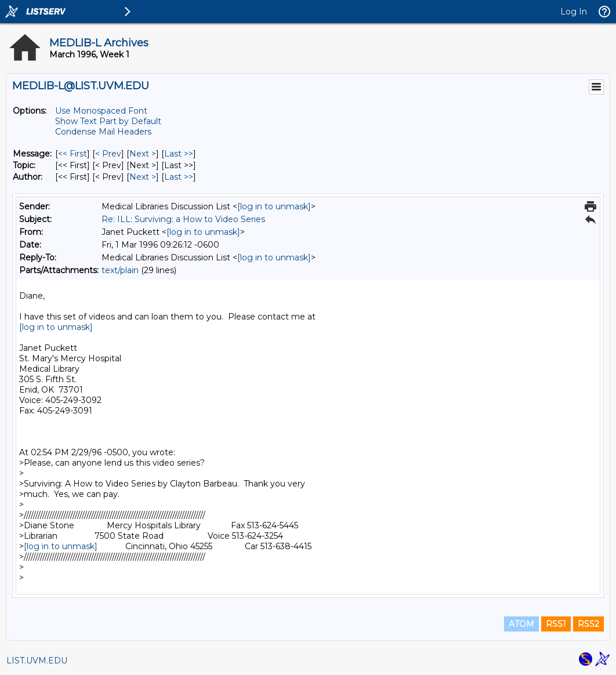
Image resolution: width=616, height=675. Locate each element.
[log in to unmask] (274, 206)
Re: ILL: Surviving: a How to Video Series (183, 219)
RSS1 (556, 624)
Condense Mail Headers (103, 132)
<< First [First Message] (73, 154)
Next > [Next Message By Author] (143, 177)
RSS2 (588, 624)
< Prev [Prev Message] (108, 154)
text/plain (120, 270)
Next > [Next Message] (143, 154)
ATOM (521, 624)
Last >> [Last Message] (179, 154)
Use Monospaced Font (101, 111)
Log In (574, 12)
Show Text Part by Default (108, 121)
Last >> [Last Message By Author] (179, 177)
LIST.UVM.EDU (37, 661)
